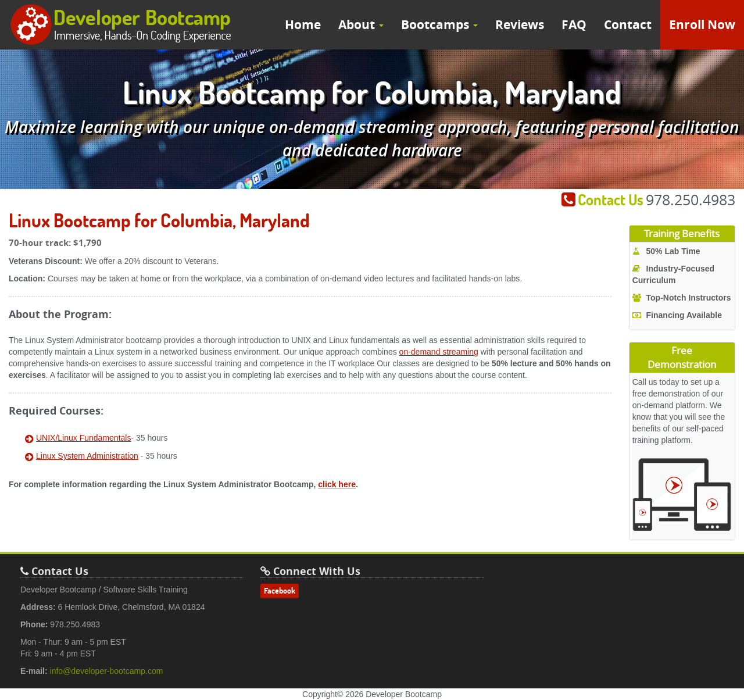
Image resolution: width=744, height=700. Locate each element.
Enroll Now (702, 25)
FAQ (574, 25)
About (361, 25)
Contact (628, 25)
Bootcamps (439, 25)
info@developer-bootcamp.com (107, 671)
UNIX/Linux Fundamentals (83, 438)
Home (303, 25)
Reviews (520, 25)
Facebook (280, 591)
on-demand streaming (439, 352)
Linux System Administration (87, 456)
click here (337, 484)
